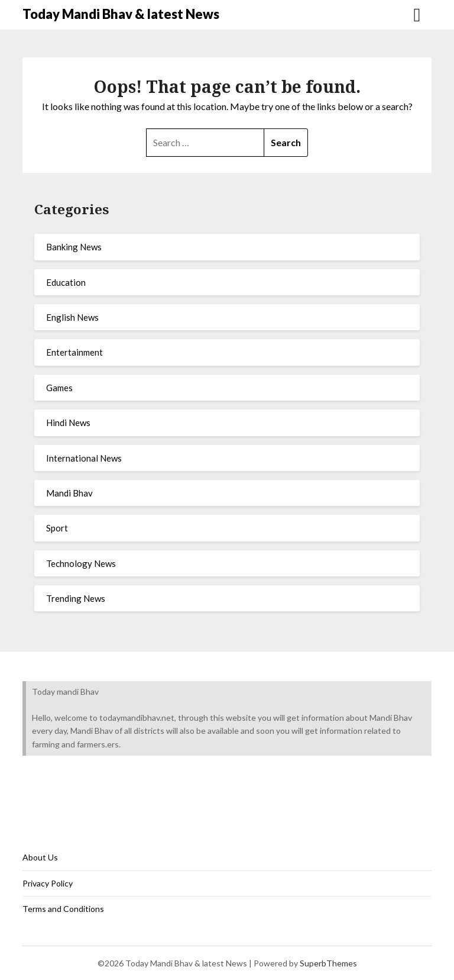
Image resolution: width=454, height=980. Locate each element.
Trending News (76, 598)
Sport (57, 528)
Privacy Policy (48, 883)
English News (72, 317)
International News (84, 458)
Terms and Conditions (63, 909)
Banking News (74, 247)
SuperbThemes (328, 963)
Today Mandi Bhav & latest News (121, 14)
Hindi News (68, 423)
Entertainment (74, 352)
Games (59, 388)
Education (66, 282)
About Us (40, 857)
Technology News (81, 563)
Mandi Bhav (69, 493)
